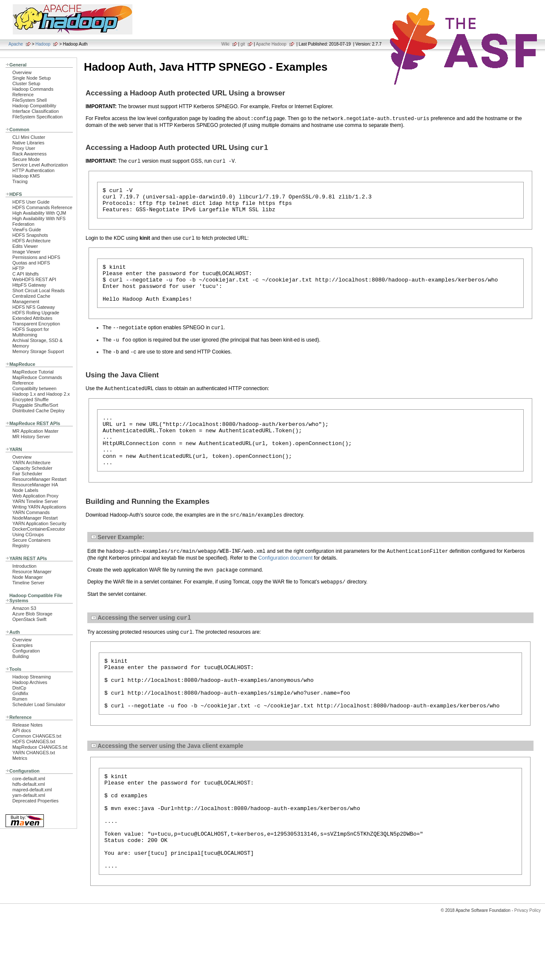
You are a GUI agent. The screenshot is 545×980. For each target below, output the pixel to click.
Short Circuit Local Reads (39, 290)
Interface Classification (36, 111)
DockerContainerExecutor (39, 529)
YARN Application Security (39, 523)
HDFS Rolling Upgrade (36, 313)
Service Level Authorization (40, 165)
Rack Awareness (29, 154)
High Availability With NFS (39, 218)
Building (21, 656)
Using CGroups (28, 535)
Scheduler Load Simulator (39, 704)
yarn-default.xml (29, 795)
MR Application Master (35, 431)
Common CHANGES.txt (37, 736)
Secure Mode (26, 159)
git (243, 44)
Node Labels (25, 490)
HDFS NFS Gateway (34, 307)
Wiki (225, 44)
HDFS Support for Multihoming (31, 332)
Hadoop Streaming (32, 677)
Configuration (26, 651)
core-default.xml (29, 779)
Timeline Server (28, 583)
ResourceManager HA (35, 485)
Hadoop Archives (30, 682)
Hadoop (43, 44)
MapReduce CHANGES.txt (40, 747)
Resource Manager (32, 572)
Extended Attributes (32, 318)
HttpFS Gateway (29, 285)
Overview (22, 72)
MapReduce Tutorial (33, 372)
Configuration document (285, 582)
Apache (16, 44)
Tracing (20, 181)
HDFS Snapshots (30, 235)
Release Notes (27, 725)
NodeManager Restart (35, 518)
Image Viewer (26, 252)
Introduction (24, 566)
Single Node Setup (32, 78)
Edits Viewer (25, 246)
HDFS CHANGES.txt (34, 741)
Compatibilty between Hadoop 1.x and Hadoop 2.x (41, 391)
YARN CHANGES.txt (34, 753)
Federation (23, 224)
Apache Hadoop (271, 44)
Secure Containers (32, 540)
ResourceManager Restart (39, 479)
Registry (21, 546)
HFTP (18, 268)
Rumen (20, 699)
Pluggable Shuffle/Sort (35, 405)
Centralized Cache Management (31, 299)
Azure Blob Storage (32, 614)
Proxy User (24, 148)
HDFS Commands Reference (42, 207)
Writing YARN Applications (39, 507)
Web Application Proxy (35, 496)
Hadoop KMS (26, 176)
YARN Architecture (31, 463)
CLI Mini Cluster (29, 137)
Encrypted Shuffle (30, 399)
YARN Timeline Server (35, 501)
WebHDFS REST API (34, 279)
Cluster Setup (26, 83)
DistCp (19, 688)
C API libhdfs (26, 274)
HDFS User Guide (31, 202)
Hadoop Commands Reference (33, 92)
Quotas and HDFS (31, 263)
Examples (23, 645)
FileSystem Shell (30, 100)
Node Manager (28, 577)
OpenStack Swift (29, 619)
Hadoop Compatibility (34, 106)
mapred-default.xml (32, 790)
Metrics (20, 758)
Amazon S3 (24, 608)
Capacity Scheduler (32, 468)
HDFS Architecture (32, 241)
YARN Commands (31, 512)
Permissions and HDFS (36, 257)
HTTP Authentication (33, 170)
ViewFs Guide (27, 230)
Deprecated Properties (35, 801)
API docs (22, 730)
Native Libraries (28, 143)
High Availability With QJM (39, 213)
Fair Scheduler (27, 474)
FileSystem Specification (37, 117)
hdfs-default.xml (29, 784)
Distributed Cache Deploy (39, 411)
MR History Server (31, 437)
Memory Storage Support (38, 351)
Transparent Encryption (36, 324)
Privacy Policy (528, 965)
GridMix (20, 693)
